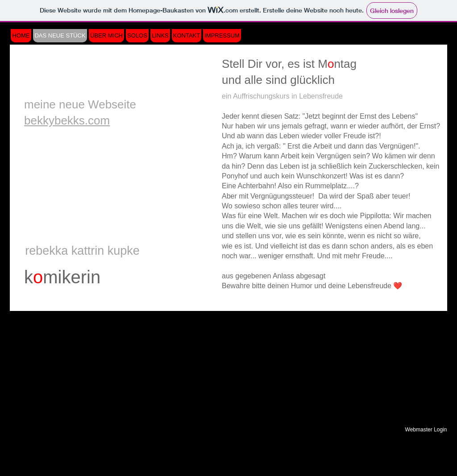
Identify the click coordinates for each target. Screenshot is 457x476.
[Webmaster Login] (426, 430)
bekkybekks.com (67, 120)
